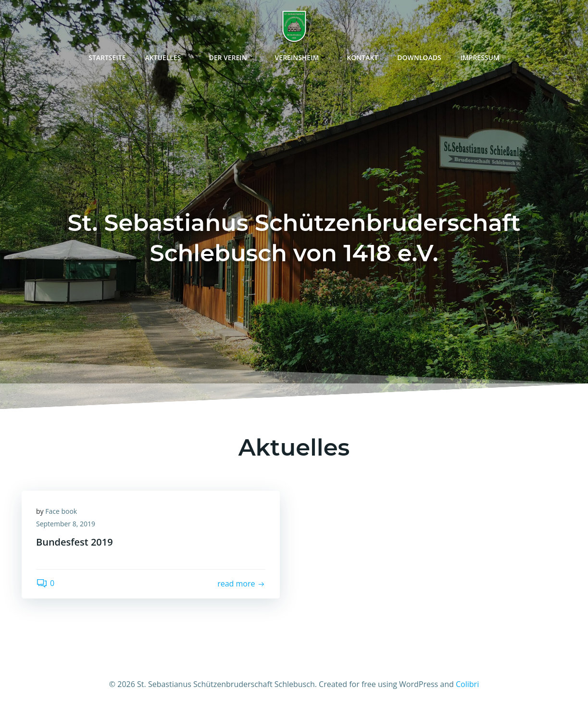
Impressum (480, 57)
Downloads (419, 57)
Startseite (107, 57)
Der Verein (232, 57)
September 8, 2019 (66, 524)
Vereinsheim (301, 57)
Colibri (467, 684)
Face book (61, 511)
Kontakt (362, 57)
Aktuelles (167, 57)
